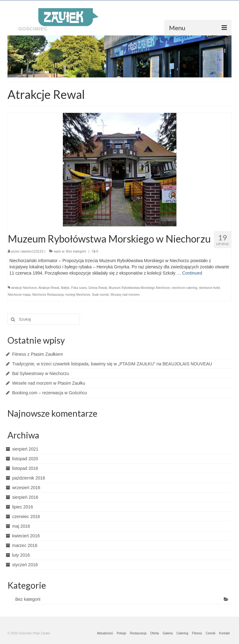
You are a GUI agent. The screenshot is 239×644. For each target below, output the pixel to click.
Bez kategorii (76, 251)
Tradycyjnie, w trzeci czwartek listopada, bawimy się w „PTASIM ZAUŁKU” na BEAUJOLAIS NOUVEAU (112, 364)
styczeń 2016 (25, 565)
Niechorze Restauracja (48, 295)
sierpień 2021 (25, 449)
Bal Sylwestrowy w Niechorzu (41, 373)
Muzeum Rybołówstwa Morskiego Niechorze (139, 288)
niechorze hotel (209, 288)
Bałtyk (65, 288)
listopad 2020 (25, 459)
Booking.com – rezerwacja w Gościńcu (49, 393)
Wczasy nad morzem (125, 295)
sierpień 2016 (25, 497)
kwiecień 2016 (26, 536)
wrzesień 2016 (26, 488)
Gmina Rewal (98, 288)
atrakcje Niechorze (24, 288)
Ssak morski (100, 295)
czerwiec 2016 (26, 517)
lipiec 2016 (23, 507)
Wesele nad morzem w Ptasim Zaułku (49, 383)
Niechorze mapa (19, 295)
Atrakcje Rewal (49, 288)
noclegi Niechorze (78, 295)
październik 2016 (29, 478)
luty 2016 (21, 555)
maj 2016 (21, 526)
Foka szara (79, 288)
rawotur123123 (32, 251)
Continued (192, 273)
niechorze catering (185, 288)
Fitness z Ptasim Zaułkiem (37, 354)
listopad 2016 (25, 468)
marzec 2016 (25, 545)
